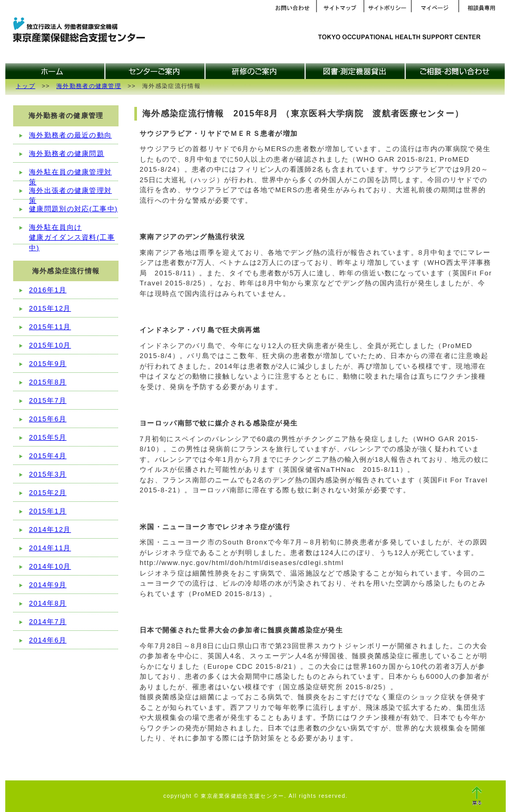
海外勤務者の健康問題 (67, 154)
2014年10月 (50, 566)
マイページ (435, 8)
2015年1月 (48, 511)
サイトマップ (340, 8)
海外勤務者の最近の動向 (70, 135)
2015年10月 (50, 345)
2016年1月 (48, 290)
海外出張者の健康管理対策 (70, 193)
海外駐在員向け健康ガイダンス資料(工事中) (72, 234)
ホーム (55, 71)
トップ (26, 86)
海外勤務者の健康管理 (89, 86)
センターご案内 (155, 71)
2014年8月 (48, 603)
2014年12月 (50, 529)
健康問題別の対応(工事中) (73, 209)
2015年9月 (48, 364)
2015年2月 (48, 493)
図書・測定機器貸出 (356, 71)
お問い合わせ (292, 8)
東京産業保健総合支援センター (76, 31)
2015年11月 (50, 327)
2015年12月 (50, 308)
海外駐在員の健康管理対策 (70, 175)
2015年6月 (48, 419)
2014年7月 (48, 622)
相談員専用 (482, 8)
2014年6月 (48, 640)
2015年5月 (48, 437)
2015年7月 (48, 400)
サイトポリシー (387, 8)
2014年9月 (48, 585)
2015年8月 (48, 382)
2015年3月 (48, 474)
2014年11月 (50, 548)
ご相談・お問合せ (456, 71)
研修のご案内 (255, 71)
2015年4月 (48, 456)
